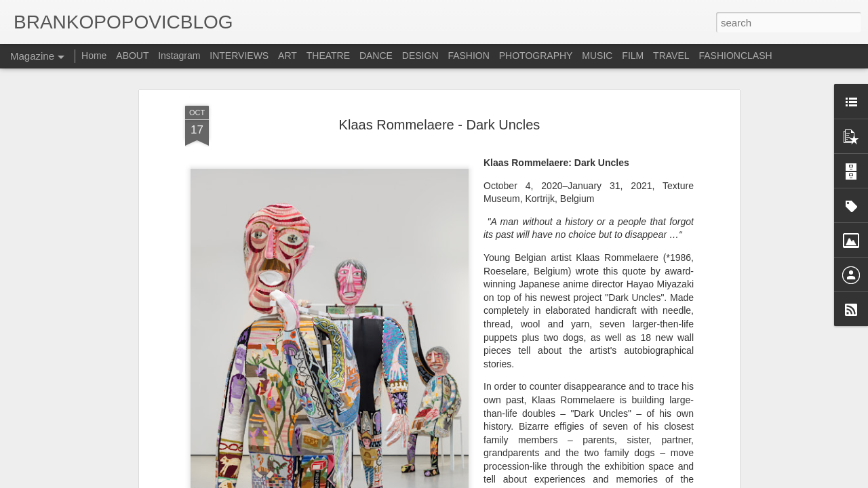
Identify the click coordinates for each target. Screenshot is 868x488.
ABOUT (134, 56)
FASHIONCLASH (735, 56)
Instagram (179, 56)
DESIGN (420, 56)
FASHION (468, 56)
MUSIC (597, 56)
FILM (633, 56)
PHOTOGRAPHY (536, 56)
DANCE (376, 56)
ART (288, 56)
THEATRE (328, 56)
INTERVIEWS (239, 56)
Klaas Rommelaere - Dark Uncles (440, 117)
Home (94, 56)
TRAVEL (671, 56)
